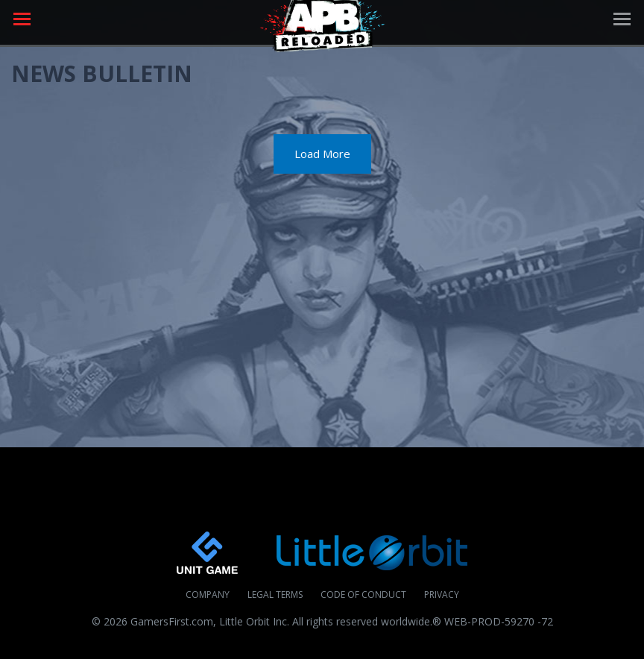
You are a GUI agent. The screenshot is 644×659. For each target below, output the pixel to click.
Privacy (442, 595)
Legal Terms (275, 595)
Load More (322, 154)
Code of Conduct (363, 595)
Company (208, 595)
